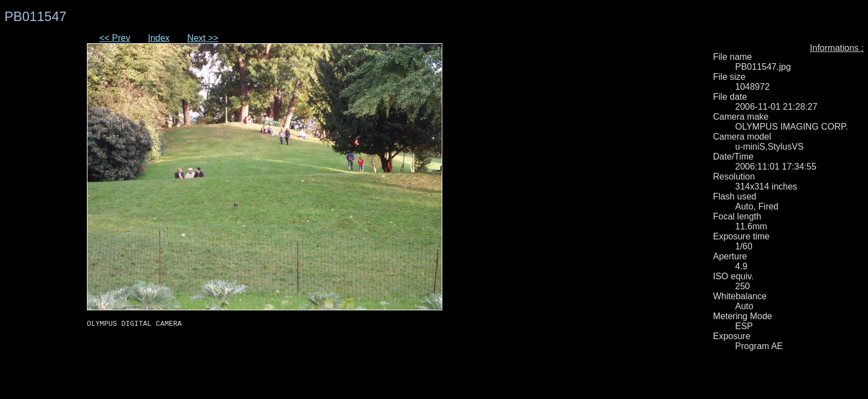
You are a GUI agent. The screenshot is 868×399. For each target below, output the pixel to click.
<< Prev (115, 38)
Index (159, 38)
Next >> (203, 38)
